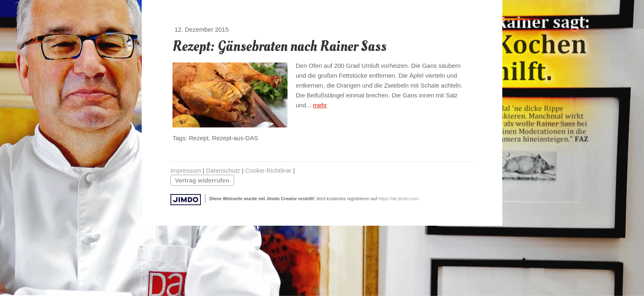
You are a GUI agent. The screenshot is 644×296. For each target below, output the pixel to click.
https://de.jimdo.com (398, 199)
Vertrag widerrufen (202, 180)
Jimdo (186, 200)
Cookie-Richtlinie (268, 170)
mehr (320, 105)
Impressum (186, 170)
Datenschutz (223, 170)
